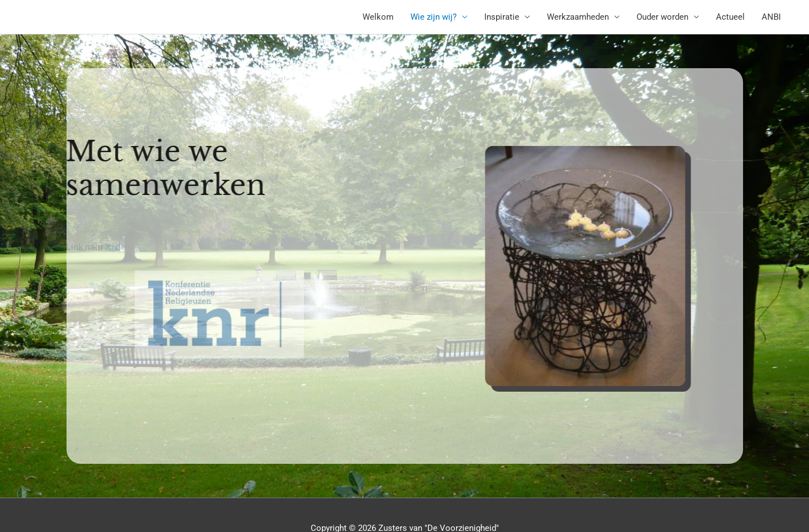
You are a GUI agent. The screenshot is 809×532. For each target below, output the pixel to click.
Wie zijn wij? (434, 17)
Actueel (730, 17)
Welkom (378, 17)
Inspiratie (502, 17)
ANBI (771, 17)
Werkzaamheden (578, 17)
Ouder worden (662, 17)
